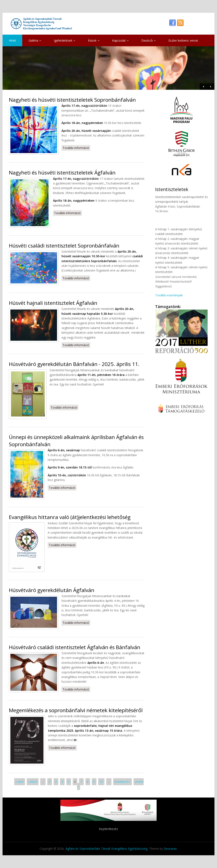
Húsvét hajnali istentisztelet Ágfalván (53, 303)
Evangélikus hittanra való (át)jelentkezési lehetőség (70, 517)
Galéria (35, 40)
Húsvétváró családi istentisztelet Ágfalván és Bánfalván (75, 647)
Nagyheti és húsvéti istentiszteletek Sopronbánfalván (72, 100)
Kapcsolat (120, 40)
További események (169, 295)
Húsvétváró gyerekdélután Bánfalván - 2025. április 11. (74, 364)
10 (101, 782)
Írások (94, 40)
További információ (76, 148)
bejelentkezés (109, 829)
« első (20, 782)
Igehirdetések (65, 40)
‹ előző (33, 782)
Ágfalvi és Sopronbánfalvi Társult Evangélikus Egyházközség (106, 849)
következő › (122, 782)
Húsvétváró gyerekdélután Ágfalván (52, 590)
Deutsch (149, 40)
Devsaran (170, 849)
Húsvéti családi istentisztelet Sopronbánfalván (64, 245)
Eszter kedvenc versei (183, 40)
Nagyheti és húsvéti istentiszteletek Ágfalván (62, 172)
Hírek (12, 40)
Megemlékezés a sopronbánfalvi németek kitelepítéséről (76, 710)
